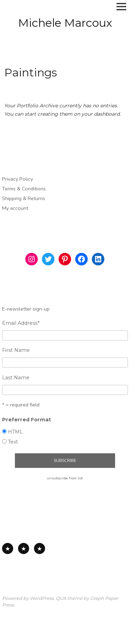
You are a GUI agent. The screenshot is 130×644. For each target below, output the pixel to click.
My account (15, 208)
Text (13, 442)
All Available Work (8, 548)
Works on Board (40, 548)
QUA (61, 598)
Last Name (16, 378)
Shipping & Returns (24, 198)
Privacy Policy (18, 179)
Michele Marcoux (65, 23)
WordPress (42, 598)
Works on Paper (24, 548)
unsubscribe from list (65, 478)
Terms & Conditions (24, 189)
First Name (16, 350)
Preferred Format (27, 420)
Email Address (21, 323)
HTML (15, 432)
